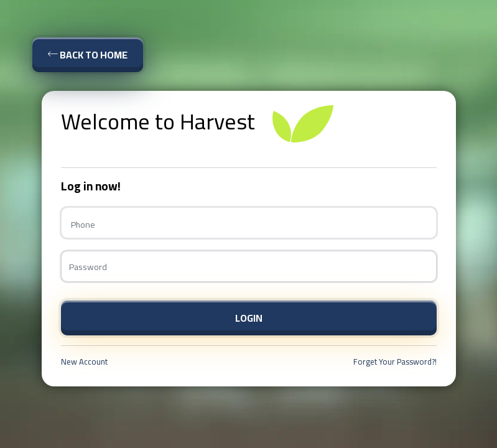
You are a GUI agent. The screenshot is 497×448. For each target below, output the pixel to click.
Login (249, 318)
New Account (84, 362)
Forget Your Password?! (395, 362)
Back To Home (88, 55)
